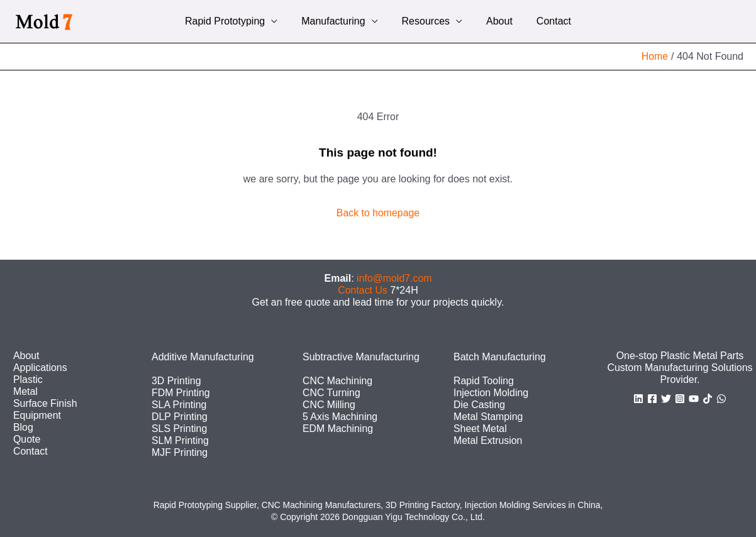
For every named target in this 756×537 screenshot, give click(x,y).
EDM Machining (338, 429)
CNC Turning (331, 392)
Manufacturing (337, 21)
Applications (40, 367)
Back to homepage (378, 213)
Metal (25, 391)
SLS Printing (180, 429)
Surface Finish (45, 403)
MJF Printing (180, 452)
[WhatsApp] (721, 398)
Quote (27, 439)
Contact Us (363, 290)
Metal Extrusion (488, 440)
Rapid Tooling (484, 380)
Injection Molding (491, 392)
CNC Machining (338, 380)
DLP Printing (180, 416)
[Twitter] (666, 398)
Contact (546, 21)
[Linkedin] (638, 398)
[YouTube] (694, 398)
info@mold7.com (394, 278)
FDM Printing (181, 392)
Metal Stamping (488, 416)
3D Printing (176, 380)
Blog (23, 427)
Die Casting (480, 404)
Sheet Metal (480, 429)
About (496, 21)
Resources (426, 21)
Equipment (37, 415)
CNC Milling (329, 404)
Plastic (28, 379)
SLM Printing (181, 440)
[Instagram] (680, 398)
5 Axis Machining (340, 416)
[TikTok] (708, 398)
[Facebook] (652, 398)
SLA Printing (179, 404)
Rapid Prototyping (232, 21)
